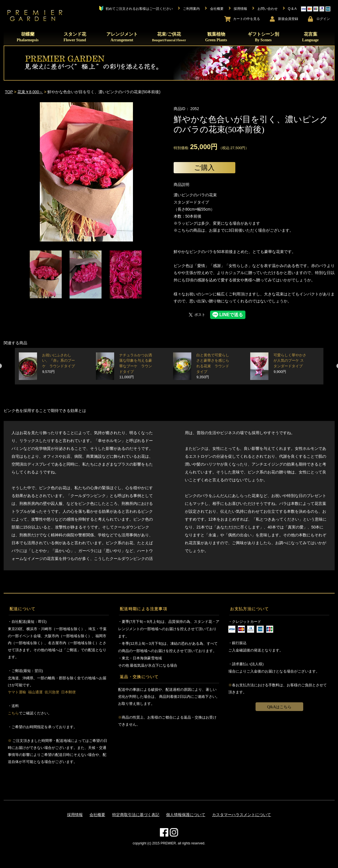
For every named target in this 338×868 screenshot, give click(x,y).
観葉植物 (216, 37)
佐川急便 (52, 692)
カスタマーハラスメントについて (242, 815)
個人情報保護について (186, 815)
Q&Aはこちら (279, 707)
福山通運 (35, 692)
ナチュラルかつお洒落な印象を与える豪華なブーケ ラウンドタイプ (136, 366)
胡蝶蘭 (28, 37)
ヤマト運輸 (17, 692)
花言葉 (310, 37)
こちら (13, 713)
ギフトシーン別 (263, 37)
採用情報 (75, 815)
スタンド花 (75, 37)
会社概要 (97, 815)
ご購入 (204, 168)
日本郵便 (68, 692)
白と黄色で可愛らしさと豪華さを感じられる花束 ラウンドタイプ (213, 366)
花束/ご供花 (169, 37)
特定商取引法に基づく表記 (136, 815)
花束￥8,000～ (30, 92)
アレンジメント (122, 37)
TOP (9, 92)
